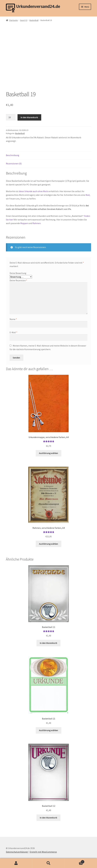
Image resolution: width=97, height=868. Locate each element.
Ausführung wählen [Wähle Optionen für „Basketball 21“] (48, 730)
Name (13, 319)
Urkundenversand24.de (38, 6)
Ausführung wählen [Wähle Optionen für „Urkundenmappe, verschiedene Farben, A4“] (48, 453)
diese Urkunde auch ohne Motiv (34, 191)
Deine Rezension (18, 280)
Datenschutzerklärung (17, 852)
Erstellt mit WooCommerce (43, 852)
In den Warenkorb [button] (48, 643)
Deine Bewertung (18, 273)
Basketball (34, 20)
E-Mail (13, 332)
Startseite (13, 20)
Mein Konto (16, 863)
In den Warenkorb (29, 117)
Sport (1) (24, 20)
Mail (88, 195)
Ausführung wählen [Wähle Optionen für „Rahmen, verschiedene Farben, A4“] (48, 544)
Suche (48, 863)
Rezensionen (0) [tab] (14, 164)
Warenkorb (75, 861)
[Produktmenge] (11, 117)
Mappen (24, 223)
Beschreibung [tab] (13, 155)
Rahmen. (37, 223)
